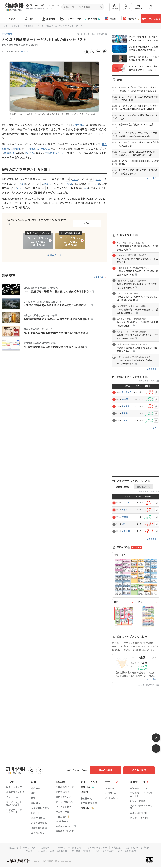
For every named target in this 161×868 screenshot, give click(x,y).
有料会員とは (54, 255)
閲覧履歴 (115, 7)
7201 (25, 184)
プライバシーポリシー (97, 847)
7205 (91, 188)
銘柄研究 (49, 19)
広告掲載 (44, 847)
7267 (99, 179)
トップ (10, 19)
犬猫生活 (126, 406)
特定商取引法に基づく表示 (139, 847)
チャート (127, 7)
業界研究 (92, 19)
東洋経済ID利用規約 (82, 850)
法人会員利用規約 (128, 850)
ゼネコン (34, 153)
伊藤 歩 (25, 52)
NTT (124, 524)
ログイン (151, 7)
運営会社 (12, 847)
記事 (30, 19)
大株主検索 (28, 26)
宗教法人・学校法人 (44, 149)
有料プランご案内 (151, 19)
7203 (75, 179)
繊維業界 (13, 153)
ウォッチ (139, 7)
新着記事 (15, 26)
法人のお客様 (141, 770)
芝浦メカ (126, 420)
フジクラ (126, 503)
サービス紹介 (28, 847)
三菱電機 (18, 149)
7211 (25, 188)
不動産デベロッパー (61, 153)
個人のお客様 (109, 770)
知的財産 (117, 847)
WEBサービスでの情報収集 (67, 847)
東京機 (125, 413)
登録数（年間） (144, 487)
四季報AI (131, 19)
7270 (100, 184)
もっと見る (99, 276)
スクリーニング (71, 19)
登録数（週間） (122, 487)
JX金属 (125, 399)
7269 (49, 184)
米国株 (112, 19)
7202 (57, 188)
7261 (73, 184)
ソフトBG (126, 531)
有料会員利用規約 (105, 850)
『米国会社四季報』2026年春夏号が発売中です (38, 5)
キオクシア (126, 392)
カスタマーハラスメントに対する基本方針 (46, 850)
